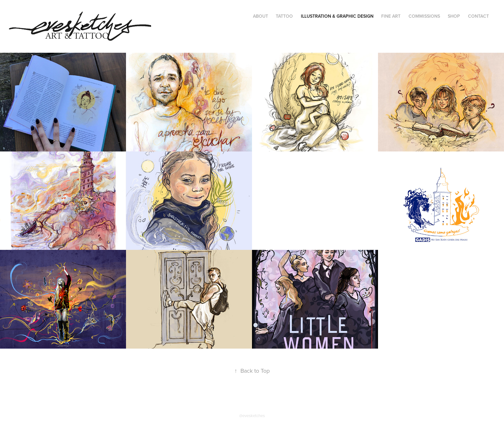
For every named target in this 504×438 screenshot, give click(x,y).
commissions (424, 16)
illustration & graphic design (337, 16)
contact (478, 16)
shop (454, 16)
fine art (391, 16)
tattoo (284, 16)
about (261, 16)
